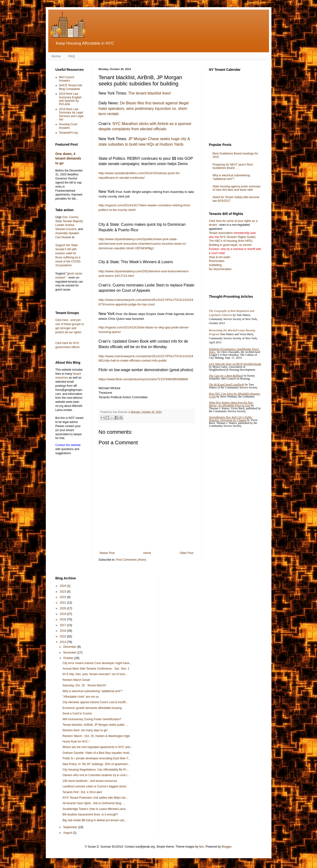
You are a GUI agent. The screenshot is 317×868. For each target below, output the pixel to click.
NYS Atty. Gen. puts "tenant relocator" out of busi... (95, 674)
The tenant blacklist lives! (150, 93)
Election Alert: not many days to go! (85, 730)
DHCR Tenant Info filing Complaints (71, 87)
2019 (63, 614)
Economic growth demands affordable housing (92, 708)
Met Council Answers (67, 79)
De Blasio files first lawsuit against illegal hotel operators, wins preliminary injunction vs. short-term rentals (144, 108)
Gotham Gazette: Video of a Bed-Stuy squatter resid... (97, 753)
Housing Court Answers (68, 126)
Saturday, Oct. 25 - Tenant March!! (84, 685)
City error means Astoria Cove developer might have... (97, 663)
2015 (63, 636)
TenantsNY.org (68, 133)
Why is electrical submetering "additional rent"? (231, 177)
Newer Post (107, 553)
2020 (63, 608)
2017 (63, 625)
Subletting (215, 265)
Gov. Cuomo (70, 217)
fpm (202, 847)
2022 (63, 597)
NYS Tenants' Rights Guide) (237, 237)
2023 (63, 592)
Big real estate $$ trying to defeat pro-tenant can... (94, 820)
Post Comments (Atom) (131, 560)
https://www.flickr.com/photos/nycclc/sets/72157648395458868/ (143, 379)
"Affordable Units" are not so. (81, 697)
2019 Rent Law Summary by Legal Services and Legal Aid (71, 114)
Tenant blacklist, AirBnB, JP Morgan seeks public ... (95, 725)
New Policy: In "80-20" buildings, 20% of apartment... (96, 764)
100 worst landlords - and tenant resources (90, 781)
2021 (63, 603)
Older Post (187, 553)
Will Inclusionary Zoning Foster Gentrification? (92, 719)
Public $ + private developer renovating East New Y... (96, 758)
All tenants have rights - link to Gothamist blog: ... (94, 803)
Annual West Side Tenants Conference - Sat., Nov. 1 (96, 669)
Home (56, 56)
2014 (63, 642)
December (70, 647)
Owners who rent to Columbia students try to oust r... (96, 775)
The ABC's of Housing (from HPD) (231, 241)
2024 (63, 586)
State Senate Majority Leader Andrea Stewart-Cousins (69, 225)
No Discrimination (220, 269)
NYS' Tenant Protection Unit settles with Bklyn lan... (95, 798)
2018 (63, 619)
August (68, 833)
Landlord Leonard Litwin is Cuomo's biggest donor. (95, 786)
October (69, 658)
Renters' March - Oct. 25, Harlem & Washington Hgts (96, 736)
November (70, 653)
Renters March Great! (76, 680)
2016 (63, 631)
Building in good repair (223, 245)
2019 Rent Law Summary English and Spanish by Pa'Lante (70, 99)
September (71, 827)
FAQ (71, 56)
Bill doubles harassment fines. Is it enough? (90, 814)
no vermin (245, 245)
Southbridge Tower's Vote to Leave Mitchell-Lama (94, 809)
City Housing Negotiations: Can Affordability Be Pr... (95, 770)
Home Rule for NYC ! (76, 742)
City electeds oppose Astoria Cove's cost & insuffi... (95, 702)
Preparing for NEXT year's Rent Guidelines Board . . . (233, 166)
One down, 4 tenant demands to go (68, 158)
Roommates (217, 261)
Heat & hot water (220, 257)
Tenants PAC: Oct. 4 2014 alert (82, 792)
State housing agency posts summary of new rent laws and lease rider (237, 188)
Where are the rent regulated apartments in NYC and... (97, 747)
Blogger (226, 847)
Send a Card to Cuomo (77, 713)
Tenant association (221, 233)
